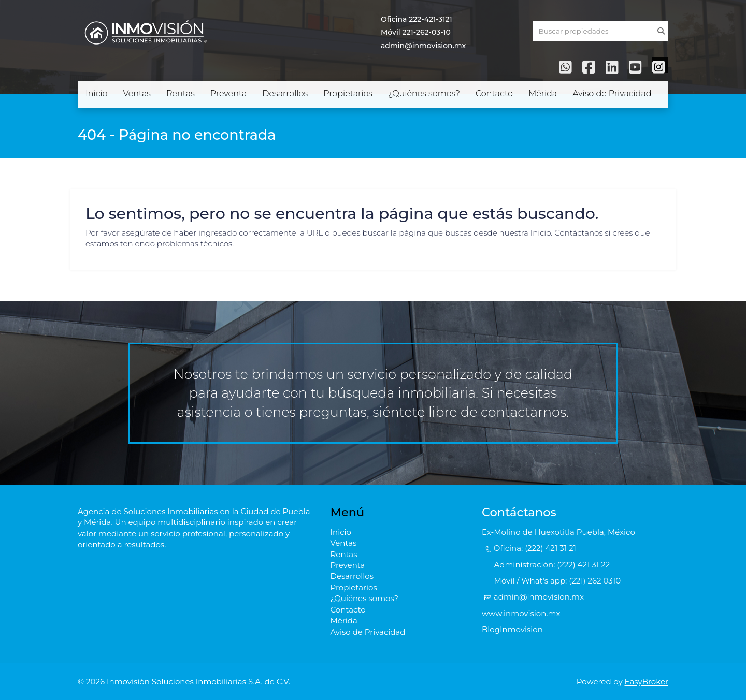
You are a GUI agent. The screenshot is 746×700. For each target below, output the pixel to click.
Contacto (494, 93)
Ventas (137, 93)
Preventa (228, 93)
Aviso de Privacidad (612, 93)
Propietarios (348, 93)
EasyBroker (647, 682)
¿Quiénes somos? (424, 93)
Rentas (181, 93)
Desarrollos (285, 93)
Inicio (97, 93)
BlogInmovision (512, 629)
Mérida (543, 93)
